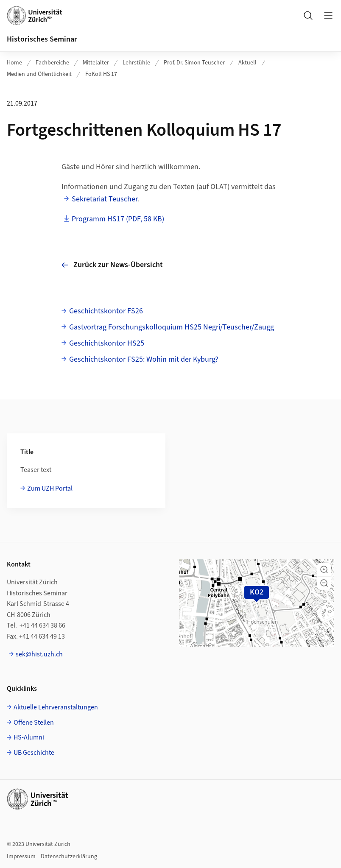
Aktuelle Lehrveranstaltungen (56, 707)
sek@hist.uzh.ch (39, 654)
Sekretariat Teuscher (105, 199)
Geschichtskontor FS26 (106, 311)
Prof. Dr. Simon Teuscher (194, 63)
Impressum (21, 857)
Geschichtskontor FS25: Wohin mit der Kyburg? (144, 359)
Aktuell (247, 63)
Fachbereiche (52, 63)
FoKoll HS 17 (101, 74)
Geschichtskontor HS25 (107, 343)
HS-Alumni (29, 737)
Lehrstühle (136, 63)
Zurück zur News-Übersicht (112, 265)
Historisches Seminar (42, 39)
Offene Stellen (34, 723)
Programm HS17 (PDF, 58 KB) (118, 219)
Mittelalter (96, 63)
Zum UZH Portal (50, 488)
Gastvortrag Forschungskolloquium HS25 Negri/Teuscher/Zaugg (172, 327)
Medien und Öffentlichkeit (39, 74)
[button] (324, 569)
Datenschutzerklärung (69, 857)
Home (14, 63)
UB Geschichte (34, 753)
